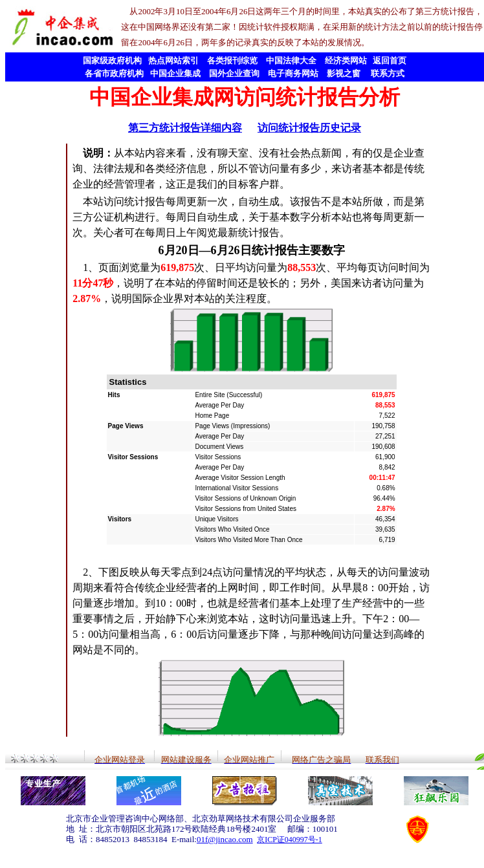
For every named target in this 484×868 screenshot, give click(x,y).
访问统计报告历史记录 (309, 128)
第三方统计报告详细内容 (185, 128)
